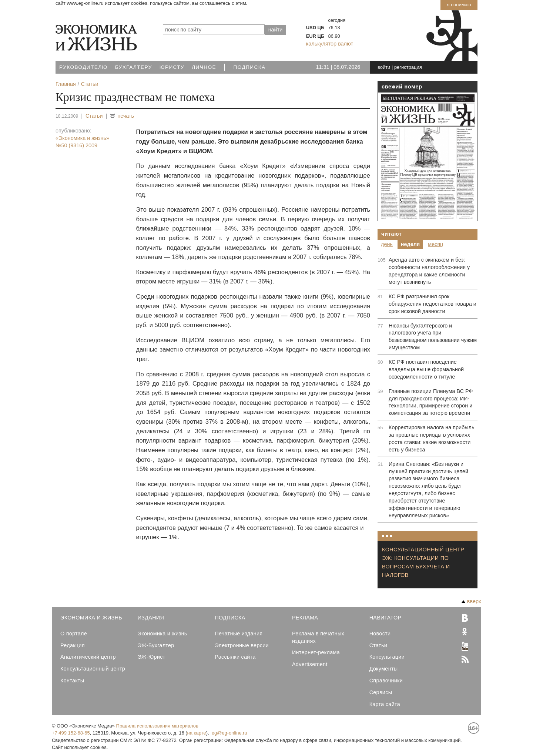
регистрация (408, 67)
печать (122, 116)
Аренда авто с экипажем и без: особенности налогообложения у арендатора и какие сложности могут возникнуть (429, 271)
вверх (471, 601)
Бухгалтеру (134, 67)
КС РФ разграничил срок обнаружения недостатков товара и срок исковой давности (433, 304)
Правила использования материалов (157, 726)
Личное (204, 67)
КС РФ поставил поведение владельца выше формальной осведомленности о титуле (426, 369)
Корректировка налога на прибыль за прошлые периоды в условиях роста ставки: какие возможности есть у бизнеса (431, 439)
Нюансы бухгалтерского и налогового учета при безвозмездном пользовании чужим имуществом (433, 337)
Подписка (250, 67)
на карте (197, 733)
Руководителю (83, 67)
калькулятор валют (330, 44)
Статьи (94, 116)
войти (384, 67)
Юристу (172, 67)
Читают (392, 234)
